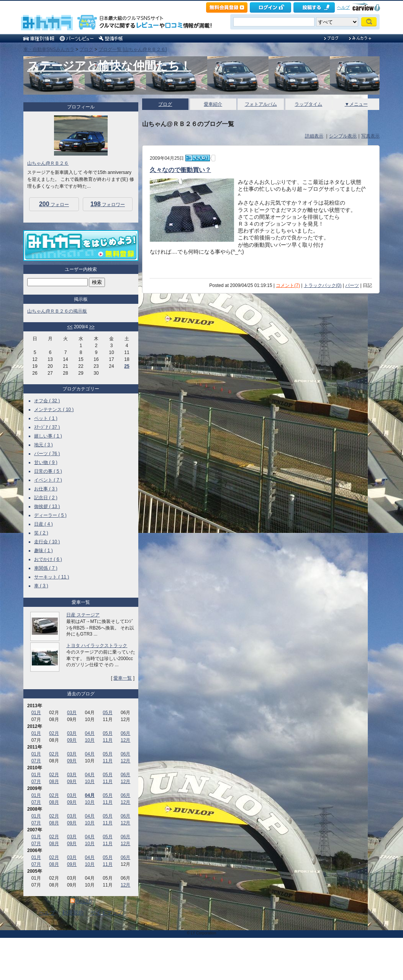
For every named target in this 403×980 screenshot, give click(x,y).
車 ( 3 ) (41, 586)
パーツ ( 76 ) (47, 454)
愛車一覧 (123, 678)
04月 (90, 733)
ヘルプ (343, 7)
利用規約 (73, 913)
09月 (72, 740)
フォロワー (108, 204)
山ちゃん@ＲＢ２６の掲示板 (57, 311)
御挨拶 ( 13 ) (47, 506)
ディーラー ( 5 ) (50, 515)
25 (127, 366)
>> (92, 327)
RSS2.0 (84, 901)
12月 (125, 740)
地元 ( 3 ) (43, 445)
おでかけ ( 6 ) (48, 559)
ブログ (86, 49)
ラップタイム (308, 104)
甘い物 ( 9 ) (46, 462)
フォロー (54, 204)
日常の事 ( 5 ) (48, 471)
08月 (54, 782)
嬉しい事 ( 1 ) (48, 436)
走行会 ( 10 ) (47, 542)
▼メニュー (356, 104)
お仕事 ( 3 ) (46, 489)
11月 (107, 740)
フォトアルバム (261, 104)
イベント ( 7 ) (48, 480)
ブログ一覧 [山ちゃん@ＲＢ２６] (133, 49)
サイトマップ (106, 913)
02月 (54, 733)
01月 (36, 713)
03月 (72, 713)
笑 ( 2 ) (41, 533)
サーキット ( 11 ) (52, 577)
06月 (125, 733)
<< (70, 327)
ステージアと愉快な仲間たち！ (109, 66)
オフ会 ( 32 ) (47, 401)
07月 (36, 761)
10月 (90, 740)
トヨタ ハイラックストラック (97, 646)
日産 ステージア (83, 615)
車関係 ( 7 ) (46, 568)
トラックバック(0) (323, 285)
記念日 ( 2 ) (46, 498)
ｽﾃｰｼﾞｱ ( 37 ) (47, 427)
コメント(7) (288, 285)
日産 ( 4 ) (43, 524)
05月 (107, 713)
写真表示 (370, 136)
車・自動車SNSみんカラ (49, 49)
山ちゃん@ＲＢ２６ (48, 163)
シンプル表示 (343, 136)
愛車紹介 (213, 104)
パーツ (352, 285)
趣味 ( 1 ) (43, 551)
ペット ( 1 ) (46, 418)
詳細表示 (314, 136)
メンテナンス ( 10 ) (54, 410)
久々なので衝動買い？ (180, 170)
